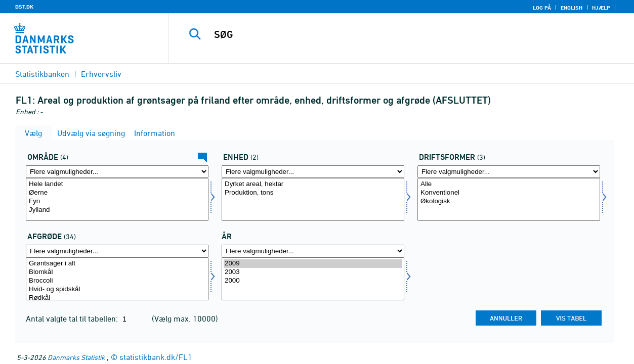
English (572, 8)
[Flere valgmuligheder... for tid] (313, 251)
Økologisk (509, 201)
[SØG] (394, 34)
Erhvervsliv (101, 74)
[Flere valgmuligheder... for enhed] (313, 172)
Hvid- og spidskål (117, 289)
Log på (542, 8)
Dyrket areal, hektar (313, 184)
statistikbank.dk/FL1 (156, 357)
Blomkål (117, 272)
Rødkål (117, 298)
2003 (313, 272)
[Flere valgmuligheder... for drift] (509, 172)
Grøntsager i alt (117, 264)
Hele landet (117, 184)
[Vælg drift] (509, 199)
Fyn (117, 201)
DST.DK (24, 7)
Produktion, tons (313, 193)
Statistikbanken (42, 74)
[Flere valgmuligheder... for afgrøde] (117, 251)
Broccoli (117, 281)
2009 (313, 264)
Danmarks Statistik (76, 357)
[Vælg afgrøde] (117, 279)
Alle (509, 184)
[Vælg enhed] (313, 199)
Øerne (117, 193)
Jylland (117, 210)
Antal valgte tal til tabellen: (73, 318)
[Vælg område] (117, 199)
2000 (313, 281)
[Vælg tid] (313, 279)
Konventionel (509, 193)
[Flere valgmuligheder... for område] (117, 172)
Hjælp (601, 8)
